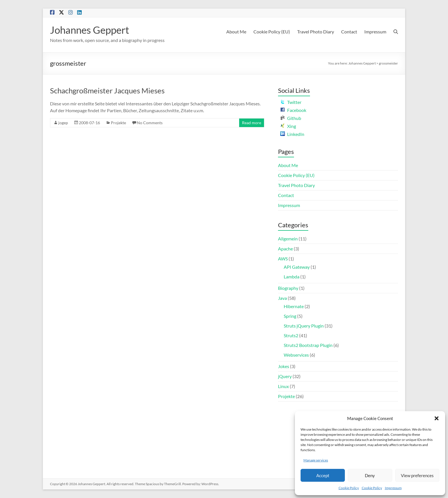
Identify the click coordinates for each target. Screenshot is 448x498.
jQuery (285, 376)
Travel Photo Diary (316, 32)
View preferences (417, 475)
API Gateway (297, 267)
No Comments (150, 123)
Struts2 (291, 335)
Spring (290, 316)
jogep (63, 123)
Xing (288, 126)
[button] (437, 418)
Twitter (291, 102)
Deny (370, 475)
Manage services (316, 460)
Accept (323, 475)
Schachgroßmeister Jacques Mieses (107, 91)
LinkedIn (292, 134)
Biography (288, 288)
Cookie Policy (349, 488)
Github (291, 118)
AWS (283, 259)
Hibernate (294, 306)
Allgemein (288, 239)
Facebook (293, 110)
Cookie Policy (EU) (272, 32)
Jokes (284, 366)
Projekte (118, 123)
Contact (349, 32)
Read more (252, 123)
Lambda (292, 277)
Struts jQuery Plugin (304, 326)
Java (282, 298)
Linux (283, 386)
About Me (236, 32)
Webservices (296, 355)
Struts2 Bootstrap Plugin (308, 345)
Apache (285, 249)
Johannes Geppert (91, 30)
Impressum (393, 488)
